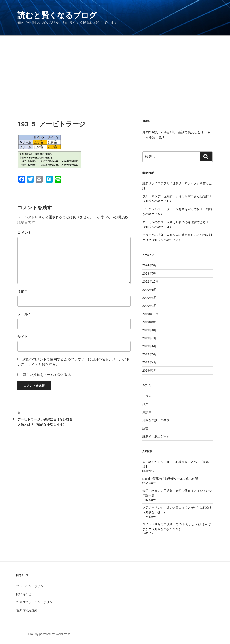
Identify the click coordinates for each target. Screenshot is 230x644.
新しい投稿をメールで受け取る (47, 375)
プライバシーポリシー (31, 586)
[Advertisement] (115, 68)
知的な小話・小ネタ (156, 420)
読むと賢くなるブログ (57, 15)
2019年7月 (150, 338)
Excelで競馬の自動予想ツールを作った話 (170, 479)
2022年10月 (150, 281)
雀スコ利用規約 (27, 610)
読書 (145, 428)
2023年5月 (150, 273)
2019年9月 (150, 322)
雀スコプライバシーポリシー (36, 602)
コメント (24, 233)
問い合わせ (24, 594)
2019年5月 (150, 354)
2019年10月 (150, 314)
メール (24, 314)
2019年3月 (150, 371)
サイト (23, 337)
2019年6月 (150, 346)
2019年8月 (150, 330)
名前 (22, 291)
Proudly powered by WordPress (49, 634)
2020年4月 (150, 298)
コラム (147, 396)
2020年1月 (150, 306)
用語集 (147, 412)
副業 (145, 404)
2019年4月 (150, 362)
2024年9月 (150, 265)
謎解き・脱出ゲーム (156, 436)
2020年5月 (150, 290)
